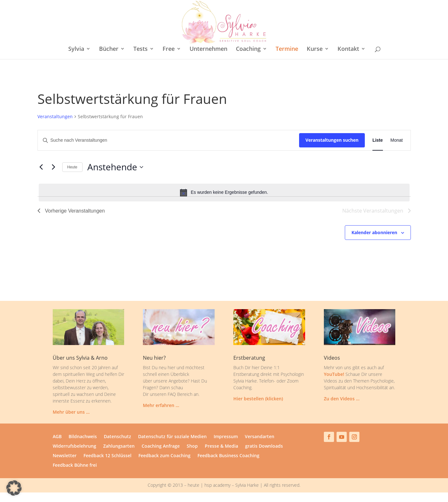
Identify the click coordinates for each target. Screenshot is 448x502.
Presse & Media (221, 446)
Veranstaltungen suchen (332, 140)
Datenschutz (117, 437)
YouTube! (334, 374)
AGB (57, 437)
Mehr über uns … (71, 412)
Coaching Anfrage (161, 446)
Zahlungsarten (119, 446)
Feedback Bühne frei (75, 465)
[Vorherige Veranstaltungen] (41, 167)
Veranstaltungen (55, 116)
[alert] (224, 193)
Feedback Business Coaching (228, 456)
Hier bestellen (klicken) (258, 399)
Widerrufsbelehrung (74, 446)
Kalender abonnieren (374, 232)
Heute (72, 167)
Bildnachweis (83, 437)
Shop (192, 446)
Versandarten (260, 437)
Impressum (226, 437)
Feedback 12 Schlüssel (107, 456)
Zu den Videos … (342, 399)
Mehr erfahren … (161, 405)
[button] (14, 488)
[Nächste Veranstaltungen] (54, 167)
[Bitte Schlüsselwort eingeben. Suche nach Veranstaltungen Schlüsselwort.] (168, 140)
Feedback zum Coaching (164, 456)
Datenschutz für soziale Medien (172, 437)
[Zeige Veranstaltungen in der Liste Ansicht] (378, 140)
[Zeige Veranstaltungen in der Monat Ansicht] (397, 140)
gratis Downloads (264, 446)
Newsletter (65, 456)
